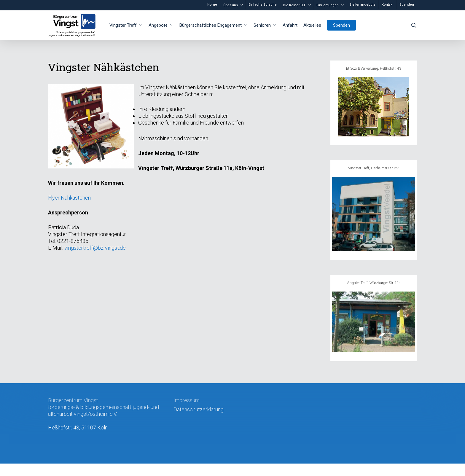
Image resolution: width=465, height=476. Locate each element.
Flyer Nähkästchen (69, 198)
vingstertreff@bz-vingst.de (95, 248)
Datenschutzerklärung (199, 409)
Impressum (187, 400)
